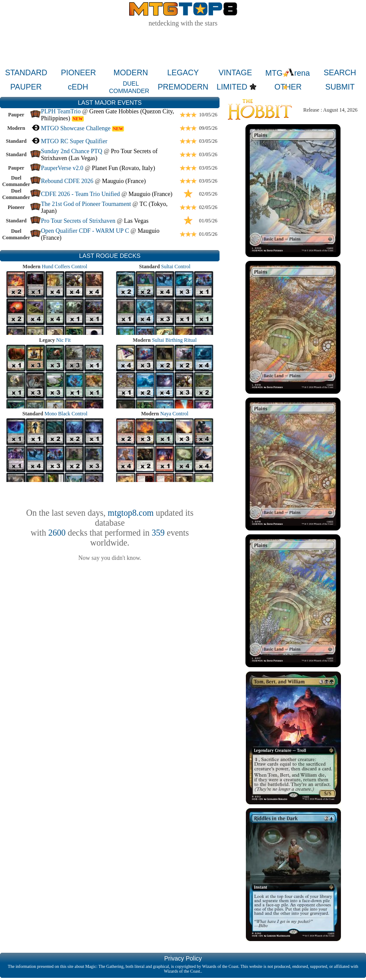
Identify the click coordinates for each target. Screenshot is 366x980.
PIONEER (78, 73)
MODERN (131, 73)
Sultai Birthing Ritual (174, 340)
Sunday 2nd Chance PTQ (72, 151)
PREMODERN (183, 87)
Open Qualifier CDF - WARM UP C (85, 231)
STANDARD (26, 73)
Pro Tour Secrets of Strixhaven (78, 221)
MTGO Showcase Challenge (76, 128)
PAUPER (26, 87)
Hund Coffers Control (65, 267)
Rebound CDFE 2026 (67, 181)
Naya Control (174, 414)
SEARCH (340, 73)
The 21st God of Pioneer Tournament (86, 204)
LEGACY (183, 73)
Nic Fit (64, 340)
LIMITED (232, 87)
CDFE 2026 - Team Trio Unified (81, 194)
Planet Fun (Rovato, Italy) (124, 168)
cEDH (78, 87)
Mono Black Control (66, 414)
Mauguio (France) (124, 181)
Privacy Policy (183, 958)
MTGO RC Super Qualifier (74, 141)
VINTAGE (236, 73)
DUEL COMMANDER (129, 87)
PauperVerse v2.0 (62, 168)
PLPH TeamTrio (61, 111)
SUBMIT (340, 87)
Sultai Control (176, 267)
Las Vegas (136, 221)
